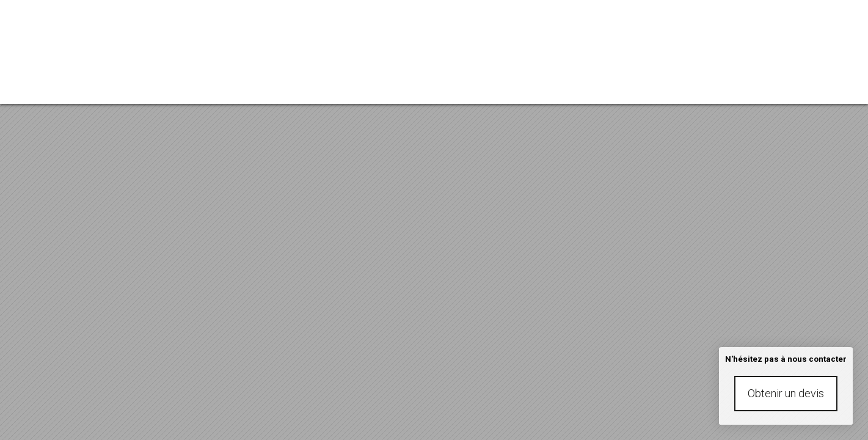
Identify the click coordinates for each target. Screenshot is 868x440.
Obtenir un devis (786, 393)
